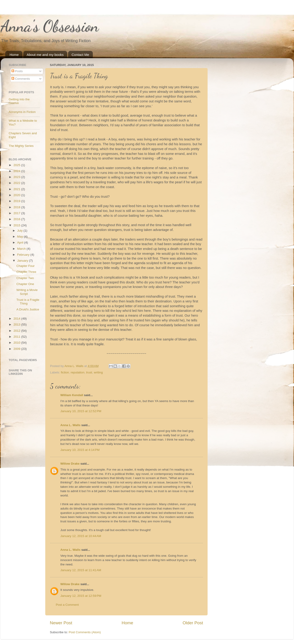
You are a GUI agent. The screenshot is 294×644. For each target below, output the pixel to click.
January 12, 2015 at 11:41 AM (81, 570)
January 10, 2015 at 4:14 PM (80, 450)
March (22, 249)
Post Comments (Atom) (85, 632)
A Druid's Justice (28, 309)
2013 (17, 325)
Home (14, 55)
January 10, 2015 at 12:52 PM (81, 411)
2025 (17, 165)
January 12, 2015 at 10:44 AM (81, 536)
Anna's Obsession (50, 26)
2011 (17, 337)
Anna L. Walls (70, 425)
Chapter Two (25, 278)
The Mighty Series (21, 146)
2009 (17, 349)
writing (98, 372)
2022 (17, 183)
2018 (17, 207)
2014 (17, 319)
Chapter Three (26, 272)
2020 (17, 195)
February (24, 255)
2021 (17, 189)
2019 (17, 201)
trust (89, 372)
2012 (17, 331)
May (20, 237)
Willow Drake (70, 464)
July (20, 231)
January (23, 261)
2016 (17, 219)
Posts (17, 71)
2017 (17, 213)
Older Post (193, 623)
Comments (21, 79)
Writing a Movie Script (27, 292)
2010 (17, 343)
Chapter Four (26, 266)
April (21, 243)
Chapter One (25, 284)
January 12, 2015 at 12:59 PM (81, 596)
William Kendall (72, 395)
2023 (17, 177)
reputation (78, 372)
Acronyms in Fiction (22, 112)
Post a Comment (67, 605)
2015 (17, 225)
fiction (65, 372)
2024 (17, 171)
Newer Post (61, 623)
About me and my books (45, 55)
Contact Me (80, 55)
